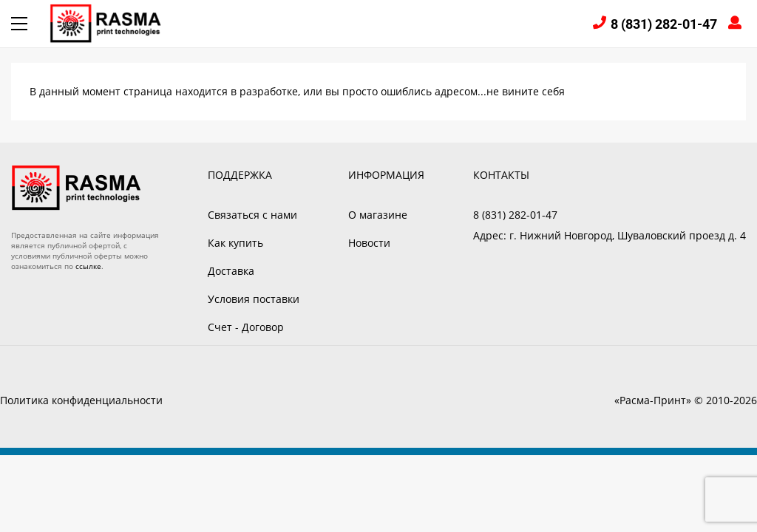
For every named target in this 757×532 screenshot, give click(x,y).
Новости (369, 243)
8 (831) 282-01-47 (664, 24)
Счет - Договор (246, 327)
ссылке (88, 266)
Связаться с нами (252, 215)
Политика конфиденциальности (81, 400)
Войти (737, 24)
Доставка (231, 271)
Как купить (235, 243)
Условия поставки (254, 299)
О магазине (378, 215)
